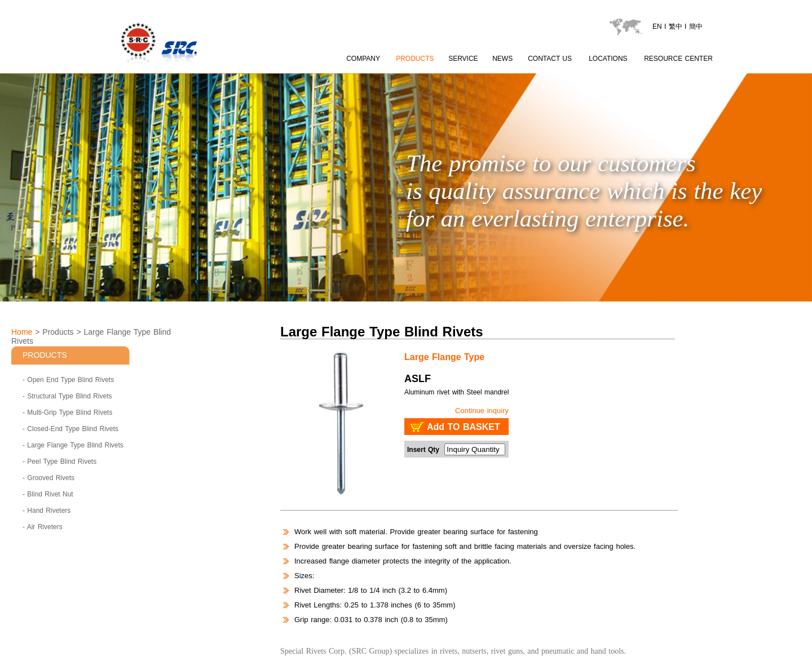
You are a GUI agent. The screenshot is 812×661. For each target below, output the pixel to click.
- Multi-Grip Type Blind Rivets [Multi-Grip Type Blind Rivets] (67, 412)
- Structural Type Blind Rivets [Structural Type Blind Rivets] (67, 396)
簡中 (696, 26)
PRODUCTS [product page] (415, 59)
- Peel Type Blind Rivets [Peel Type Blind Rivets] (59, 462)
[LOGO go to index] (200, 68)
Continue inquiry (482, 411)
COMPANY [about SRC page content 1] (363, 59)
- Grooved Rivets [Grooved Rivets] (48, 478)
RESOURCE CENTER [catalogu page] (678, 59)
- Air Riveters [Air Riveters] (43, 527)
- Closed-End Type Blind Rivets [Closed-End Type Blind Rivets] (70, 429)
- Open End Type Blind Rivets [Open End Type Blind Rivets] (68, 380)
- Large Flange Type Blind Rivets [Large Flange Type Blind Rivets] (73, 445)
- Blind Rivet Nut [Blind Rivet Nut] (48, 494)
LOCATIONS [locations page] (608, 59)
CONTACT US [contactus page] (550, 59)
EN (657, 26)
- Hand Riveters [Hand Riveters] (47, 511)
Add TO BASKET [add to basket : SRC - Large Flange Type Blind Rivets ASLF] (464, 427)
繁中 (676, 26)
